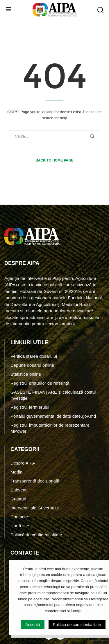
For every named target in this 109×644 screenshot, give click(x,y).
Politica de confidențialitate (77, 625)
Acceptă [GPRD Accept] (33, 625)
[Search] (100, 10)
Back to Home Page (54, 160)
